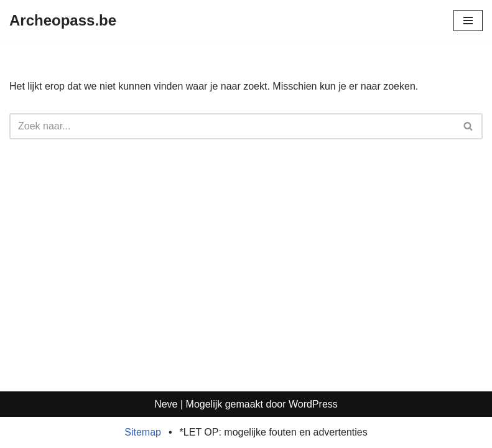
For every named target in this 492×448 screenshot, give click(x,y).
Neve (166, 404)
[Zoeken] (232, 126)
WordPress (313, 404)
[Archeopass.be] (63, 21)
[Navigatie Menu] (468, 21)
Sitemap (143, 432)
